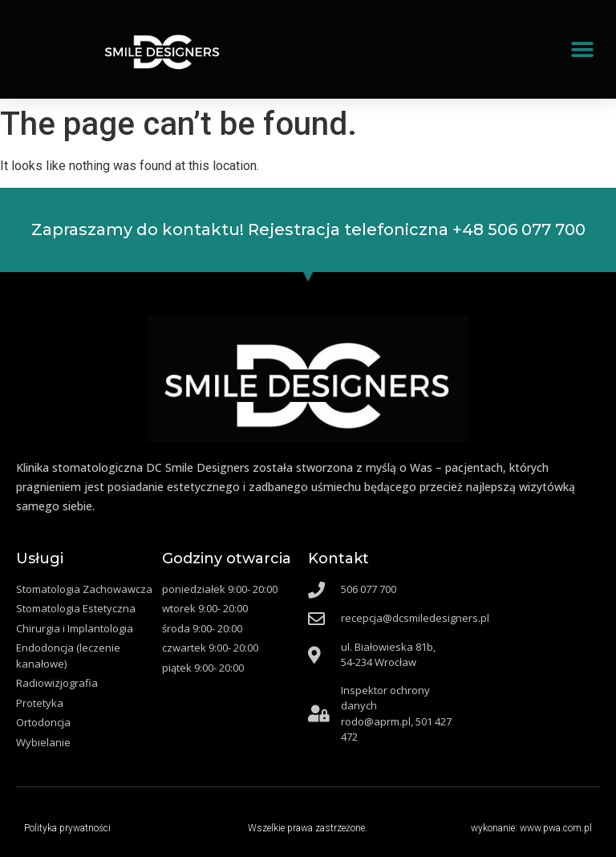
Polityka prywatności (67, 828)
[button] (582, 49)
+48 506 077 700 (519, 229)
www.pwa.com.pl (556, 828)
